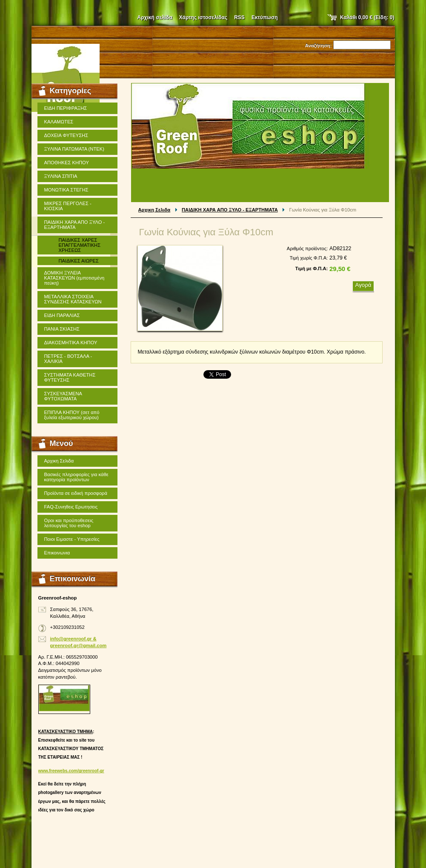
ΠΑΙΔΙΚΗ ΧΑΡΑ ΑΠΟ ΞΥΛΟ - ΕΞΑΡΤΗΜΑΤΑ (230, 210)
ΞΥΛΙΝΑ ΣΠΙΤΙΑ (61, 176)
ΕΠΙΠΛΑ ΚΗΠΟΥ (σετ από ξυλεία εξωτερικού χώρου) (72, 415)
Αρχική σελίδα (155, 17)
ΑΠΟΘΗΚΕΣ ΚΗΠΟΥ (67, 163)
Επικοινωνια (57, 553)
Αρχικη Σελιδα (154, 210)
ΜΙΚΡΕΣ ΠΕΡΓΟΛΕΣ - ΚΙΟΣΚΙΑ (68, 206)
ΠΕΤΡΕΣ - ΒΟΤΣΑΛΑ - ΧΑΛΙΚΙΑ (68, 359)
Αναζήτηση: (319, 46)
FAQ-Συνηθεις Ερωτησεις (71, 507)
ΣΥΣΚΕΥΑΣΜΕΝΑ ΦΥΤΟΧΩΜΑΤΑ (63, 396)
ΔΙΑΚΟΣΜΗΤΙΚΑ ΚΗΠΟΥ (71, 343)
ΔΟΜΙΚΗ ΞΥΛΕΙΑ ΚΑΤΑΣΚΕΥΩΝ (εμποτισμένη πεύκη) (74, 278)
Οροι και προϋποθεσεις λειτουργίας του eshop (69, 523)
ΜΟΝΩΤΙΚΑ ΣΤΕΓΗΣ (66, 190)
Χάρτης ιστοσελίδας (203, 17)
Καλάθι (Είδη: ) (367, 17)
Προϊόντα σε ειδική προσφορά (76, 493)
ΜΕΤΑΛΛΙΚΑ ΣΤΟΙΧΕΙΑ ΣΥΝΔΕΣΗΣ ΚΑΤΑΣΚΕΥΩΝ (73, 299)
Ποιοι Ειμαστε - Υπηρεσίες (72, 539)
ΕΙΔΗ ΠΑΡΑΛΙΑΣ (62, 315)
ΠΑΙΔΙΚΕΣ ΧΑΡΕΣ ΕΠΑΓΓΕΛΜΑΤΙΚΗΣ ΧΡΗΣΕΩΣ (80, 245)
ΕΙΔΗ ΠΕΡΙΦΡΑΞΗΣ (66, 108)
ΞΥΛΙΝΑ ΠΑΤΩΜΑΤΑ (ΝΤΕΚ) (74, 149)
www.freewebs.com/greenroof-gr (71, 771)
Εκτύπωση (265, 17)
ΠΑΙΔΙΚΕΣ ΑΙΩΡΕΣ (79, 261)
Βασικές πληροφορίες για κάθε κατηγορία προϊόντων (76, 477)
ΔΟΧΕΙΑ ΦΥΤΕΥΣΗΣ (66, 135)
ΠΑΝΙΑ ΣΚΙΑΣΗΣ (62, 329)
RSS (239, 17)
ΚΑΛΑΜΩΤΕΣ (59, 122)
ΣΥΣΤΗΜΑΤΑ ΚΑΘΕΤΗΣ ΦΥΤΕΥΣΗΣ (70, 377)
